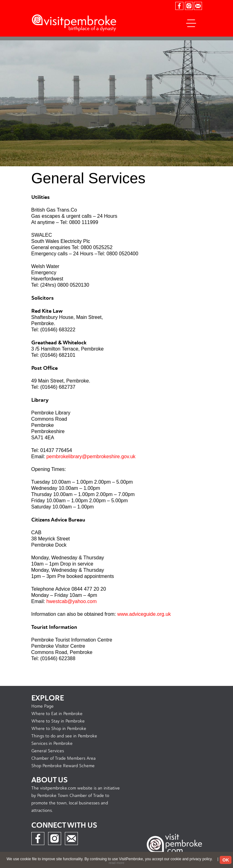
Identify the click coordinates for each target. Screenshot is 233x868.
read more (116, 863)
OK (226, 860)
